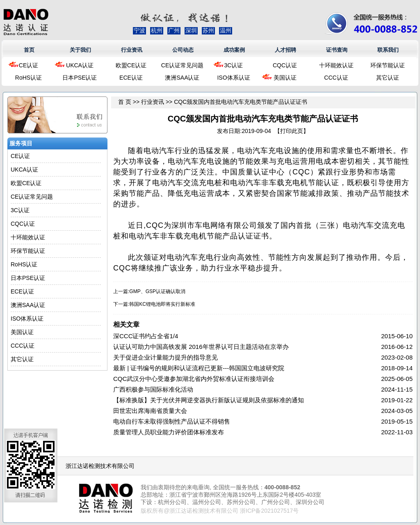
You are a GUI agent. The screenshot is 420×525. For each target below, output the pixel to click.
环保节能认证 (388, 65)
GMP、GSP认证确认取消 (157, 291)
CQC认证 (285, 65)
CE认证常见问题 (182, 65)
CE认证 (29, 65)
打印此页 (292, 131)
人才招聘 (285, 50)
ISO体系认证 (233, 78)
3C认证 (234, 65)
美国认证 (285, 78)
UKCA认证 (80, 65)
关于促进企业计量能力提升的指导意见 (165, 357)
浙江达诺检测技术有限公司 (100, 466)
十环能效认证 (336, 65)
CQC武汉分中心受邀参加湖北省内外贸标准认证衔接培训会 (194, 379)
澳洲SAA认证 (182, 78)
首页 (29, 50)
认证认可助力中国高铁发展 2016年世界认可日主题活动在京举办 (201, 347)
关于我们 (80, 50)
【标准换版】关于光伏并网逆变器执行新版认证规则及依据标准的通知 (209, 400)
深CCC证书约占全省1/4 (146, 336)
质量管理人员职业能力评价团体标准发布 (169, 432)
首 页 (125, 102)
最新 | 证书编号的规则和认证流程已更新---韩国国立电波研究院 (199, 368)
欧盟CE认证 (131, 65)
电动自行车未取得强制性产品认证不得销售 (172, 421)
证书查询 (337, 50)
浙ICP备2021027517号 (269, 511)
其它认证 (388, 78)
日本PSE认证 (80, 78)
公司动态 (183, 50)
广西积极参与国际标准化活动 (153, 389)
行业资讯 (132, 50)
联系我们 (388, 50)
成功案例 (234, 50)
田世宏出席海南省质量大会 (150, 411)
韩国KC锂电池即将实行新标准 (162, 304)
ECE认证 (131, 78)
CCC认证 (336, 78)
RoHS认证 (29, 78)
